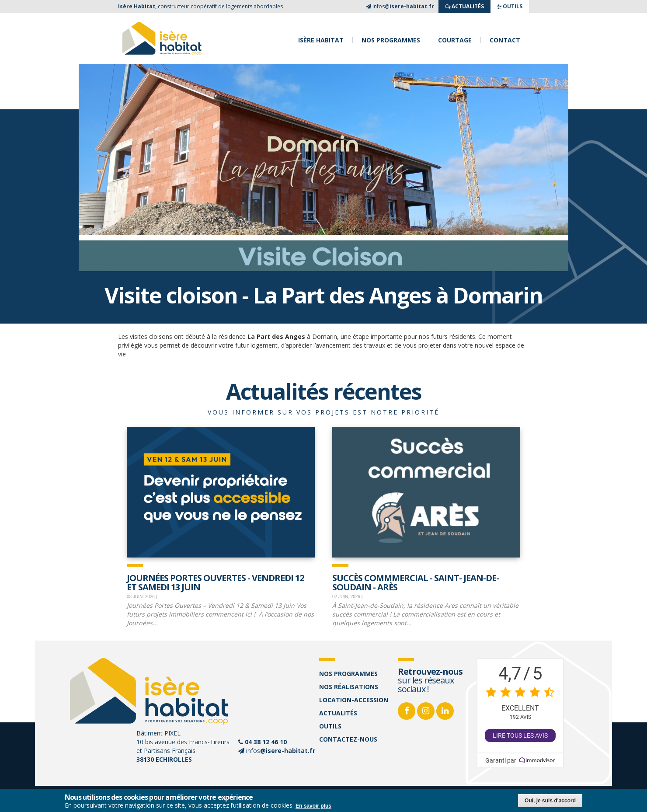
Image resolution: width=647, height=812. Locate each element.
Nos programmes (391, 40)
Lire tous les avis (520, 735)
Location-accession (354, 700)
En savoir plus (313, 806)
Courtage (455, 40)
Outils (330, 726)
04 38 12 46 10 (266, 742)
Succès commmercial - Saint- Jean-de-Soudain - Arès (416, 582)
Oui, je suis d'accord (550, 801)
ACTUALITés (464, 6)
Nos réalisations (349, 687)
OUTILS (510, 6)
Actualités (338, 713)
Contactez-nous (348, 739)
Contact (505, 40)
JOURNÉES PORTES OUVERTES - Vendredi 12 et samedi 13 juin (215, 582)
